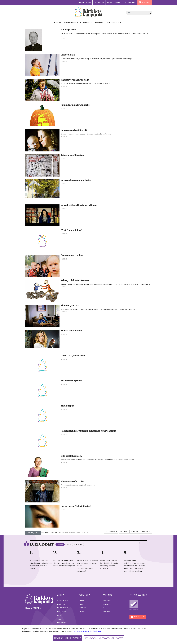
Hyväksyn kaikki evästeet (68, 638)
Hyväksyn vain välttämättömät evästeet (104, 638)
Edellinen (124, 532)
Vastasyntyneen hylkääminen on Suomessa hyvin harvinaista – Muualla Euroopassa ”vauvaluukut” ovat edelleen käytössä (134, 566)
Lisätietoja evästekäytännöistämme (87, 631)
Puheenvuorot (63, 608)
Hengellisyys (62, 612)
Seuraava (135, 532)
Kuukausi (79, 544)
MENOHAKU (146, 2)
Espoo (81, 604)
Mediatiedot (107, 604)
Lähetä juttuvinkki (114, 2)
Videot (60, 619)
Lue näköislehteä (85, 2)
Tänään (60, 544)
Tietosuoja (106, 608)
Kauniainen (83, 608)
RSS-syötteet (62, 623)
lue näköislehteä (137, 595)
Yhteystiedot (107, 600)
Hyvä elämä (61, 604)
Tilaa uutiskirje (129, 2)
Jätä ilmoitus (99, 2)
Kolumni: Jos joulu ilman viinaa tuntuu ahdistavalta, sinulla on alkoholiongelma (64, 563)
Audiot (60, 615)
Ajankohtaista (63, 600)
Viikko (69, 544)
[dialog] (88, 635)
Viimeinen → (146, 532)
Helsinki (82, 600)
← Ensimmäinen (111, 532)
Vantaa (81, 612)
